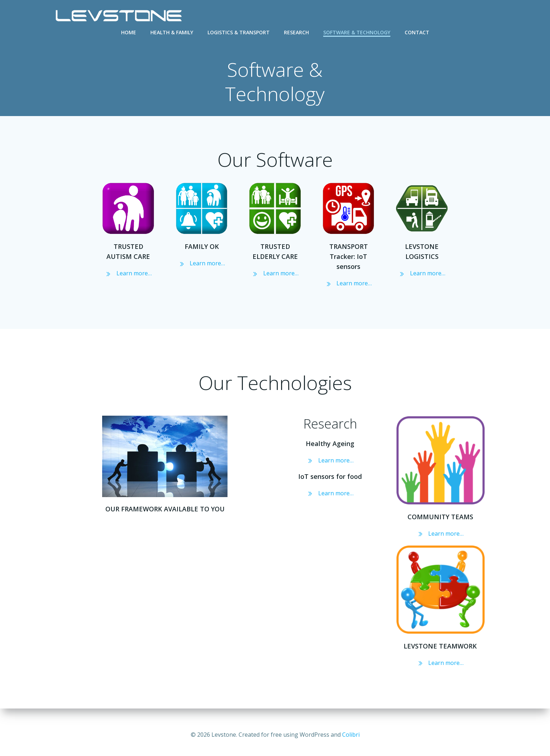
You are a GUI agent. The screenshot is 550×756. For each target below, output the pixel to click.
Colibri (351, 735)
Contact (417, 32)
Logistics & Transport (239, 32)
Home (129, 32)
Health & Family (172, 32)
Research (296, 32)
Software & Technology (357, 32)
